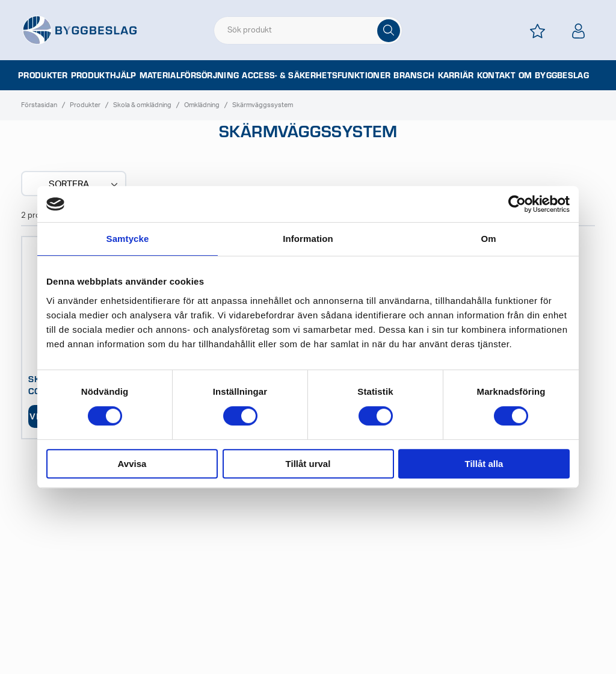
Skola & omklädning (142, 105)
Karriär (456, 75)
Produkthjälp (104, 75)
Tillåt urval (308, 464)
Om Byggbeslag (554, 75)
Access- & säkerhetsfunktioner (316, 75)
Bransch (414, 75)
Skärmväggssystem (263, 105)
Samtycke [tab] (128, 239)
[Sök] (389, 31)
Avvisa (132, 464)
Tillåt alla (484, 464)
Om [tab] (488, 239)
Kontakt (496, 75)
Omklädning (202, 105)
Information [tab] (308, 239)
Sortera (84, 185)
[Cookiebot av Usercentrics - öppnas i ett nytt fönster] (517, 204)
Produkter (43, 75)
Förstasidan (39, 105)
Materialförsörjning (189, 75)
